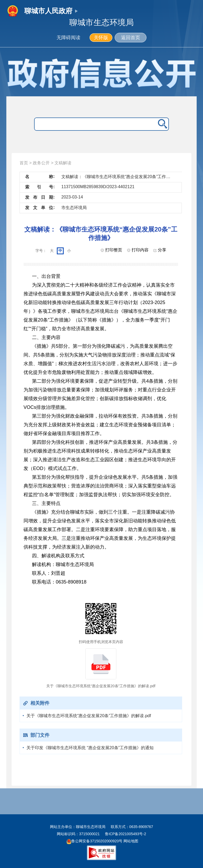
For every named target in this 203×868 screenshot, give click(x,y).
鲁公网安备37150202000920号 (94, 841)
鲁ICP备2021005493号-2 (126, 834)
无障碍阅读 (68, 38)
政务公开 (41, 163)
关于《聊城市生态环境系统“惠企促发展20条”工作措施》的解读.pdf (89, 716)
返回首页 (131, 38)
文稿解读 (63, 163)
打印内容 (138, 250)
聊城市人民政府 (48, 11)
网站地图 (130, 841)
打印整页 (111, 250)
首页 (24, 163)
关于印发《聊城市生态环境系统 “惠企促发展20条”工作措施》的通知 (90, 748)
